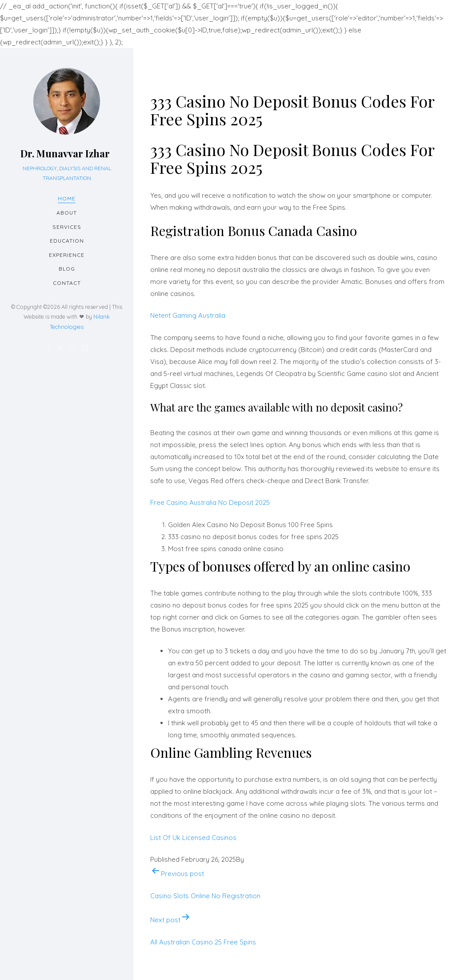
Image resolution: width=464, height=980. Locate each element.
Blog (67, 269)
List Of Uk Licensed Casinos (193, 838)
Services (67, 227)
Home (67, 198)
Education (67, 241)
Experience (67, 255)
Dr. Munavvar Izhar (65, 153)
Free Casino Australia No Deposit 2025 (210, 502)
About (67, 213)
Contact (67, 283)
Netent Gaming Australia (188, 315)
